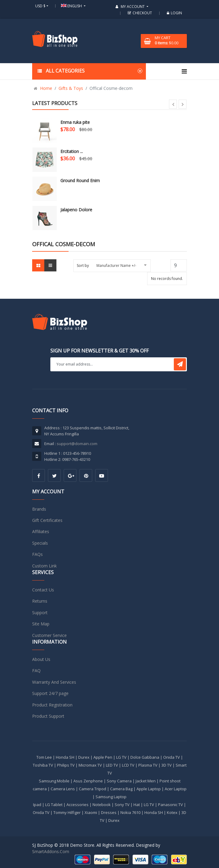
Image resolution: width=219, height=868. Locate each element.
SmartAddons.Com (51, 851)
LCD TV (128, 765)
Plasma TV (148, 765)
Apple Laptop (149, 789)
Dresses (109, 812)
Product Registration (52, 705)
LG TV (121, 757)
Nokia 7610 (130, 812)
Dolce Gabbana (145, 757)
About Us (41, 659)
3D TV (167, 765)
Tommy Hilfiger (67, 812)
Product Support (48, 716)
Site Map (41, 624)
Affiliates (41, 531)
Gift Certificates (47, 520)
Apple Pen (103, 757)
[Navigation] (184, 71)
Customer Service (49, 635)
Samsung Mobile (54, 781)
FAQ (36, 671)
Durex (84, 757)
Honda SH (65, 757)
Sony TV (122, 805)
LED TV (112, 765)
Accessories (77, 805)
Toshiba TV (43, 765)
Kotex (172, 812)
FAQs (37, 554)
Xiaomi (91, 812)
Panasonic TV (170, 805)
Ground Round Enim (80, 180)
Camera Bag (121, 789)
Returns (40, 601)
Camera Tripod (93, 789)
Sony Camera (119, 781)
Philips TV (66, 765)
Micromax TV (90, 765)
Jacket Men (146, 781)
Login (174, 13)
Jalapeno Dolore (76, 210)
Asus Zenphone (88, 781)
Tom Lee (44, 757)
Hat (137, 805)
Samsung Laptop (111, 797)
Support (40, 613)
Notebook (102, 805)
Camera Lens (63, 789)
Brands (39, 509)
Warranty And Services (54, 682)
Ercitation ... (72, 151)
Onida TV (172, 757)
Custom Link (44, 566)
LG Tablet (54, 805)
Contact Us (43, 590)
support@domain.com (77, 444)
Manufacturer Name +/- (116, 266)
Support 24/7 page (50, 693)
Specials (40, 543)
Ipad (37, 805)
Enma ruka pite (75, 122)
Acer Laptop (176, 789)
